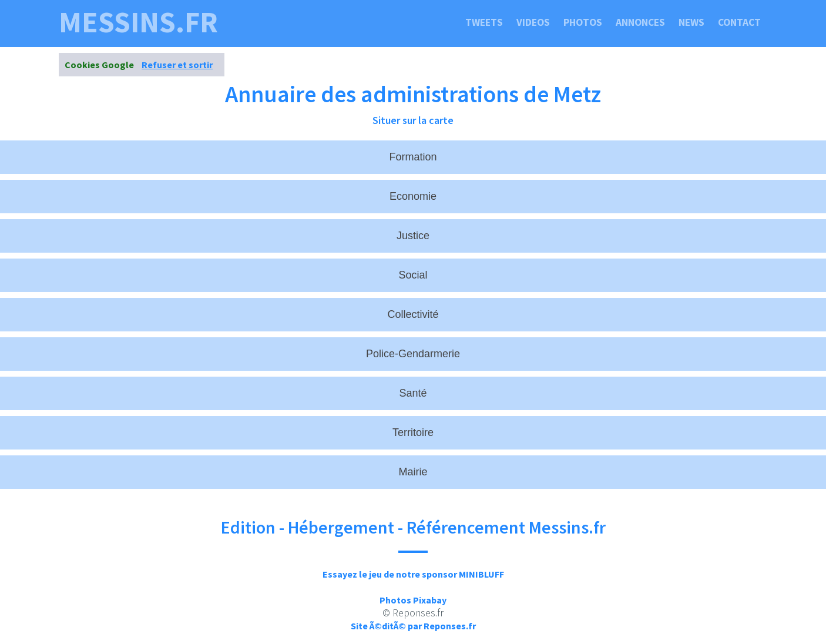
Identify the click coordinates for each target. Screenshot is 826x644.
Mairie (413, 472)
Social (413, 275)
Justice (413, 236)
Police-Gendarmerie (413, 354)
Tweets (484, 22)
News (691, 22)
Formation (413, 157)
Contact (739, 22)
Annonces (640, 22)
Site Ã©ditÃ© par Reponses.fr (413, 626)
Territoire (413, 432)
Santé (413, 393)
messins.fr (138, 22)
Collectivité (413, 314)
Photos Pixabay (413, 600)
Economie (413, 196)
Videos (533, 22)
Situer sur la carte (413, 120)
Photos (583, 22)
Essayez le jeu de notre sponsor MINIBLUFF (413, 574)
